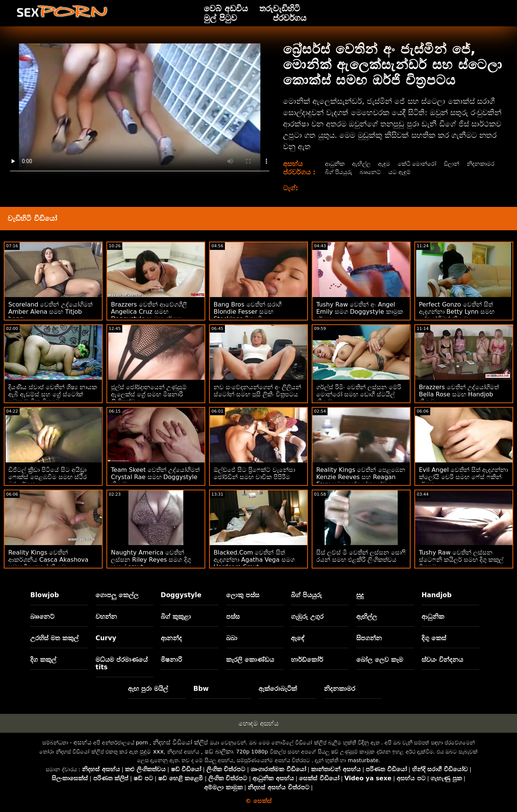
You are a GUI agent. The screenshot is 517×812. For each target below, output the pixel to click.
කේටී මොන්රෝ (421, 164)
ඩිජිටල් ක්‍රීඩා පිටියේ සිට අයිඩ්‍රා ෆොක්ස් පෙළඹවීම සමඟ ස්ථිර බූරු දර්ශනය (48, 477)
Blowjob (45, 595)
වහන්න (106, 616)
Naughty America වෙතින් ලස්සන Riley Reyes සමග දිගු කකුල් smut (151, 560)
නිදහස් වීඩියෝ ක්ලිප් (180, 742)
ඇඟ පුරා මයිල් (148, 689)
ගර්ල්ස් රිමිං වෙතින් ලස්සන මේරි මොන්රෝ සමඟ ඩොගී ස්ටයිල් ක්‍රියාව (359, 394)
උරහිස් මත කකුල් (54, 638)
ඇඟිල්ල (362, 164)
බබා (232, 638)
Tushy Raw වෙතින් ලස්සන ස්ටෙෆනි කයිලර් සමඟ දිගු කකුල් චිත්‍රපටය (461, 560)
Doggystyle (181, 595)
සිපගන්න (369, 638)
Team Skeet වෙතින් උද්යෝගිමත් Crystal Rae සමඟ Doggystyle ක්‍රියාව (155, 477)
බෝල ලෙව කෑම (380, 659)
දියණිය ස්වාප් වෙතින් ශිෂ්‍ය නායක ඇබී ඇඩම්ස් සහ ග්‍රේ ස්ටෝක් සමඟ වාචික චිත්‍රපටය (53, 394)
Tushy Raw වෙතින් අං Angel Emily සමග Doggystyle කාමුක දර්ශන (360, 312)
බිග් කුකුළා (176, 616)
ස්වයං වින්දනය (442, 659)
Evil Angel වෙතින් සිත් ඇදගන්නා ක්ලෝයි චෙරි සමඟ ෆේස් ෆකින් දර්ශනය (463, 477)
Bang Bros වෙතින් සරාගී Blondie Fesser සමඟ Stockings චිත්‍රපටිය (248, 312)
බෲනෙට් (409, 172)
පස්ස (233, 616)
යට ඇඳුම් (439, 172)
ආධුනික (334, 164)
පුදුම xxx (152, 751)
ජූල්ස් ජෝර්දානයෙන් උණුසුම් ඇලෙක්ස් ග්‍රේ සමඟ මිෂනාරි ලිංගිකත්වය (149, 394)
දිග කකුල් (43, 659)
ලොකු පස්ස (243, 595)
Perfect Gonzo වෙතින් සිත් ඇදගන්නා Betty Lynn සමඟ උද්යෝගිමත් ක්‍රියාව (457, 312)
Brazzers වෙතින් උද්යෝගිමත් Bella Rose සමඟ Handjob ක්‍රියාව (459, 394)
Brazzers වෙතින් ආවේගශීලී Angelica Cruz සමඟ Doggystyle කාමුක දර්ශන (149, 312)
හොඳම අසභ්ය (258, 723)
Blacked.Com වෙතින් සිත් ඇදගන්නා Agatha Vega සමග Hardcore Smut (254, 560)
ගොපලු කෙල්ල (117, 595)
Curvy (106, 638)
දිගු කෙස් (434, 638)
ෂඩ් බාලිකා (219, 751)
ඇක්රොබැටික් (278, 689)
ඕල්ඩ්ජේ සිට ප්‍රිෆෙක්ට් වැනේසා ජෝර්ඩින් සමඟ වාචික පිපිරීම (254, 473)
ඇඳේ (298, 638)
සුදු (360, 595)
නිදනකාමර (338, 172)
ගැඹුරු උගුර (307, 616)
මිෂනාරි (171, 659)
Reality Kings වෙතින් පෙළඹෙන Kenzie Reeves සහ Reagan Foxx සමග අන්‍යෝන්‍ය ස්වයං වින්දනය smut (361, 481)
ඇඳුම (386, 164)
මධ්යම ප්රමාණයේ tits (122, 663)
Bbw (201, 689)
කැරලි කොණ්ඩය (250, 659)
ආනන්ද (171, 638)
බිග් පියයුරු (375, 172)
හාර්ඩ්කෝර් (307, 659)
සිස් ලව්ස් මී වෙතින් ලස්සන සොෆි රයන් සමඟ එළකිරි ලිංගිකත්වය (361, 556)
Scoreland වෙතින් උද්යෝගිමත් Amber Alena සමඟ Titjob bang (50, 312)
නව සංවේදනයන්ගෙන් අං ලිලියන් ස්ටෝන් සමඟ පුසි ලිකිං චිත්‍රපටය (257, 391)
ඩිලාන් (457, 164)
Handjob (437, 595)
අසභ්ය (83, 742)
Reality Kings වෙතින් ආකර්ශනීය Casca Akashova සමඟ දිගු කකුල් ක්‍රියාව (48, 560)
